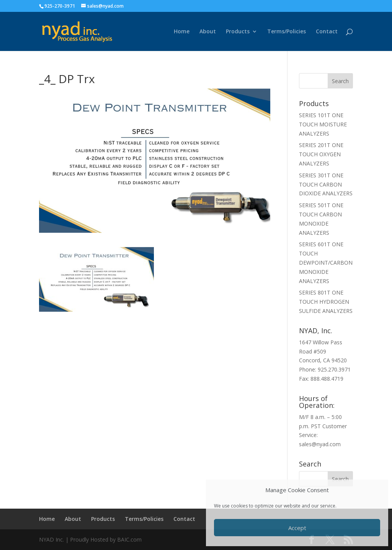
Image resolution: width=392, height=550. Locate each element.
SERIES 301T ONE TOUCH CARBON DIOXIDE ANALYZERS (326, 184)
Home (182, 32)
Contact (327, 32)
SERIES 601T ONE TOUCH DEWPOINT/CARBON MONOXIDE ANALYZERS (326, 262)
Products (238, 32)
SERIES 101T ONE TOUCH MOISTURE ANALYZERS (323, 124)
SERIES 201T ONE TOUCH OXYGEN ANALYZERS (321, 154)
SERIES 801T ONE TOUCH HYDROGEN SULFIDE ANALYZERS (326, 302)
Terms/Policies (287, 32)
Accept (297, 528)
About (208, 32)
